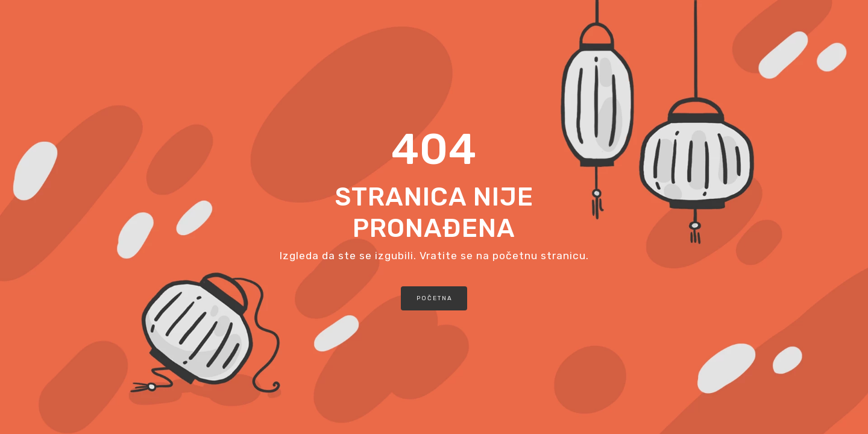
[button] (434, 298)
